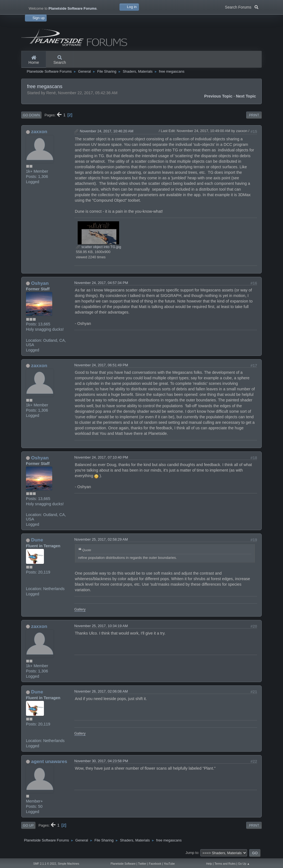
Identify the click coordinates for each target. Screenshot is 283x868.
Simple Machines (68, 864)
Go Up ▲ (244, 864)
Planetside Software (123, 864)
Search (60, 60)
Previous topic (218, 96)
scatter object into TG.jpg (99, 247)
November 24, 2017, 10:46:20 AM (107, 131)
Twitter (142, 864)
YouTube (169, 864)
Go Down (31, 115)
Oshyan (40, 283)
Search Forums (242, 7)
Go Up (28, 825)
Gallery (80, 609)
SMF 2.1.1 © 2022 (45, 864)
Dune (37, 540)
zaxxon (39, 131)
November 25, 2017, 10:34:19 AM (101, 626)
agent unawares (49, 761)
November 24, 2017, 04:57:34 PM (101, 283)
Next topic (246, 96)
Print (254, 115)
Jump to (192, 853)
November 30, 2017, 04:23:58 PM (101, 761)
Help (209, 864)
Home (34, 60)
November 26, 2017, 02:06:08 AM (101, 691)
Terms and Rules (225, 864)
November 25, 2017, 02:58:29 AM (101, 539)
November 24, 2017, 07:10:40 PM (101, 457)
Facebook (155, 864)
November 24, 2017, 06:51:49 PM (101, 365)
